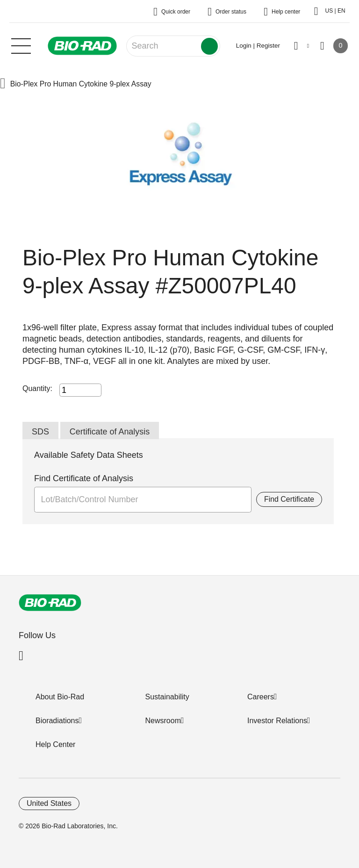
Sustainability (167, 697)
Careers (261, 697)
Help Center (55, 744)
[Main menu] (21, 45)
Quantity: (37, 388)
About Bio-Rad (60, 697)
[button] (3, 84)
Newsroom (163, 721)
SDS (40, 432)
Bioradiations (57, 721)
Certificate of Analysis (110, 432)
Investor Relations (277, 721)
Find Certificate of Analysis (84, 479)
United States (49, 803)
